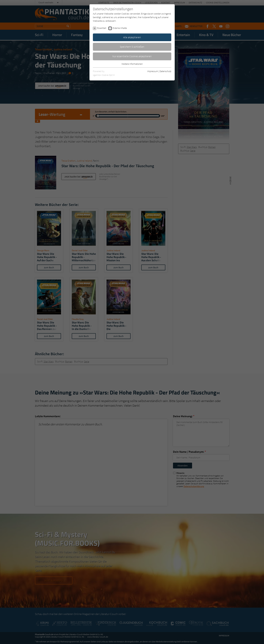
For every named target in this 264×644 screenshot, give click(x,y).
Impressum (153, 71)
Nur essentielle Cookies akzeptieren (132, 56)
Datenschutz (165, 71)
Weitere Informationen (132, 64)
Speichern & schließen (132, 47)
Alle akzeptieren (132, 37)
